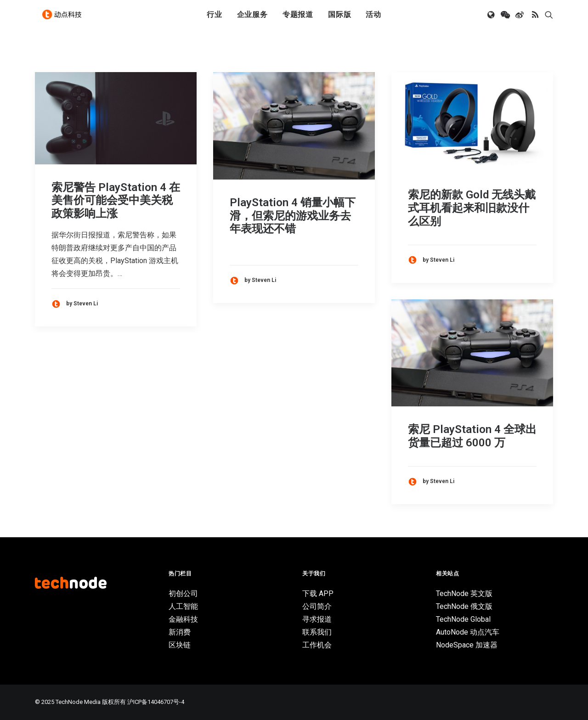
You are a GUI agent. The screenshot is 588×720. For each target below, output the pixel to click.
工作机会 (317, 645)
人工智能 (183, 606)
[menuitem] (215, 20)
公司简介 (317, 606)
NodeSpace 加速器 (467, 645)
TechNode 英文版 (464, 593)
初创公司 (183, 593)
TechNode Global (463, 619)
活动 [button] (373, 20)
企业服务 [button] (252, 20)
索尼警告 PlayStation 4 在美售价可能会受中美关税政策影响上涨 (116, 201)
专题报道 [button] (298, 20)
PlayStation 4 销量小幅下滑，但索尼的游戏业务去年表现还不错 (293, 216)
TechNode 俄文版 (464, 606)
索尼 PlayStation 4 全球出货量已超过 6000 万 (472, 436)
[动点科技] (64, 20)
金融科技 (183, 619)
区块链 (180, 645)
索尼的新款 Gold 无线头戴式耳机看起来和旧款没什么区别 (472, 208)
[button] (492, 20)
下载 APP (318, 593)
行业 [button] (215, 20)
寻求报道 (317, 619)
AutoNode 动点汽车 (468, 632)
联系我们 (317, 632)
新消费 (180, 632)
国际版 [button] (339, 20)
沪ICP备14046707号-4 (156, 702)
